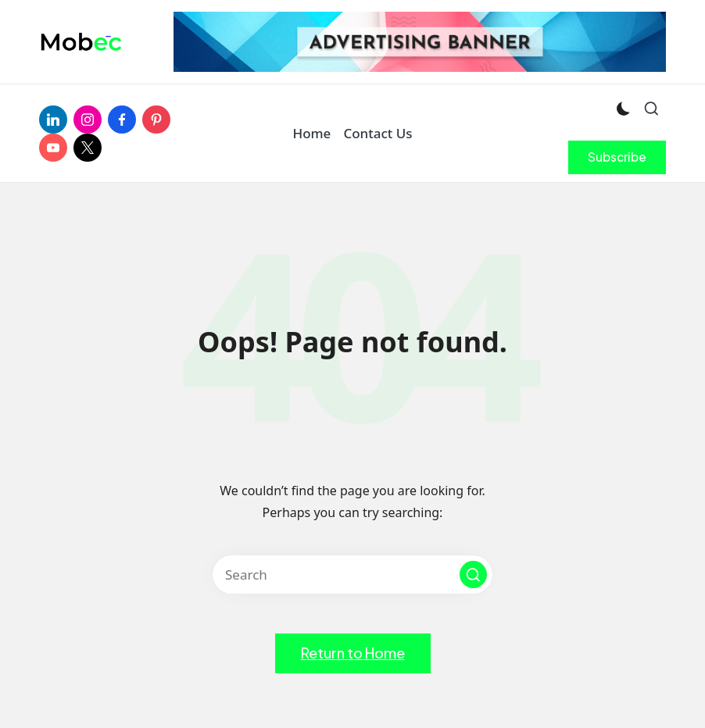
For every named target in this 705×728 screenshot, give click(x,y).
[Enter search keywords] (352, 575)
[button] (617, 157)
